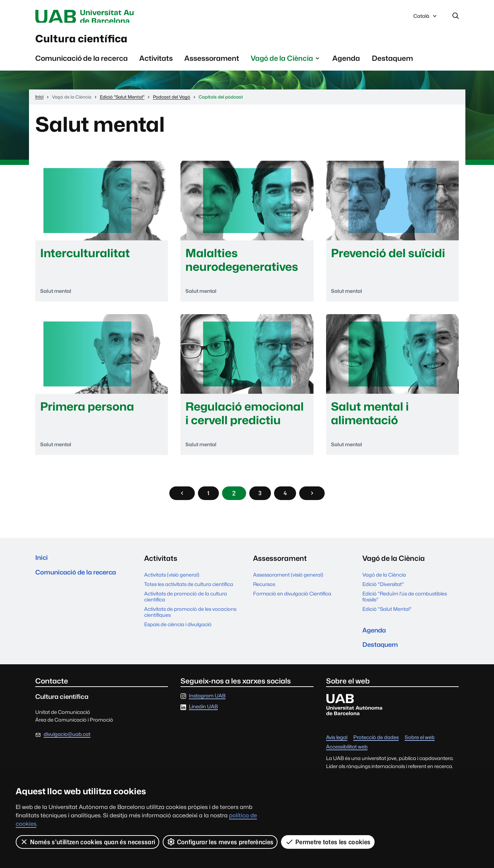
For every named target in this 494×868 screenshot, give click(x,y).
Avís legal (337, 748)
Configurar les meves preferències (221, 842)
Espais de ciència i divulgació (178, 631)
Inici (42, 565)
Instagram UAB (207, 706)
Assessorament (212, 63)
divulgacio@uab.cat (67, 744)
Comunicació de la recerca (82, 63)
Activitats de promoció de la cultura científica (186, 603)
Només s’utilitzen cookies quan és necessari (88, 842)
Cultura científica (93, 42)
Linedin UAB (203, 717)
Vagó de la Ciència (384, 581)
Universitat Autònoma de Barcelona (101, 17)
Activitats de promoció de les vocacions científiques (190, 619)
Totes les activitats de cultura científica (189, 591)
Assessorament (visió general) (288, 581)
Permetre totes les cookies (328, 842)
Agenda (346, 63)
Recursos (264, 591)
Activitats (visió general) (172, 581)
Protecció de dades (376, 748)
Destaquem (392, 63)
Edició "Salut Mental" (387, 616)
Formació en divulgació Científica (292, 600)
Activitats (156, 63)
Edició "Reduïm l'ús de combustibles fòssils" (405, 603)
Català (426, 19)
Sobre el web (420, 748)
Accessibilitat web (347, 757)
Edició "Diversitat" (383, 591)
